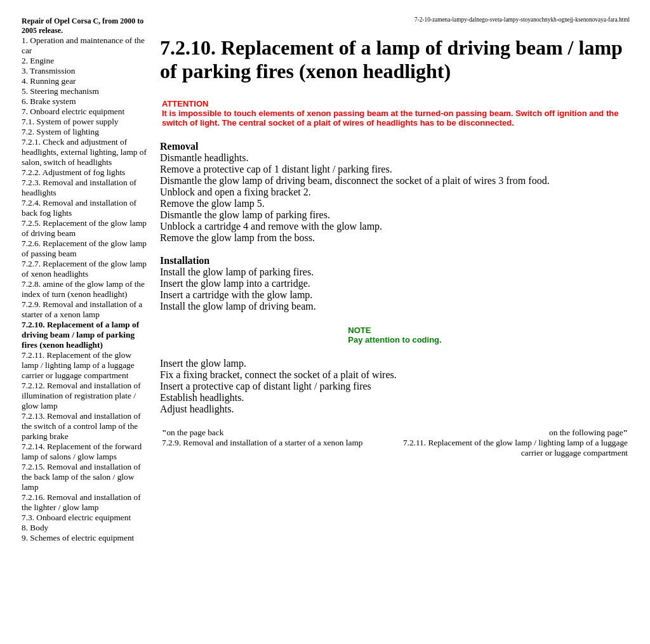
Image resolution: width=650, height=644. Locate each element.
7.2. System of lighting (60, 132)
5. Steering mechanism (60, 91)
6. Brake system (49, 101)
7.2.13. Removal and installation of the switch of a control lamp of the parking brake (81, 426)
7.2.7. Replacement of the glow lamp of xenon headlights (84, 269)
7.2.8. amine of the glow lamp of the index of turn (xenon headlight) (83, 289)
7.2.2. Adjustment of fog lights (73, 172)
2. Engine (38, 61)
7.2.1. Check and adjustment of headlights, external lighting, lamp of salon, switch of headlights (84, 152)
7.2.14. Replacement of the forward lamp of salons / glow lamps (82, 451)
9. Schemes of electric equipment (78, 538)
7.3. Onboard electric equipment (76, 517)
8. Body (35, 528)
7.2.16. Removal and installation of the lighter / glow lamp (81, 502)
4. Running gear (49, 81)
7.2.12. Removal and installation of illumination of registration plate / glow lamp (81, 396)
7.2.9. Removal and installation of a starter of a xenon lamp (82, 309)
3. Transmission (48, 71)
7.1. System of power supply (70, 122)
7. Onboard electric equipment (73, 111)
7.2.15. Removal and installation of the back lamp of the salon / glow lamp (81, 477)
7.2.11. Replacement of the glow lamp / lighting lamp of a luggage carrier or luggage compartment (78, 365)
